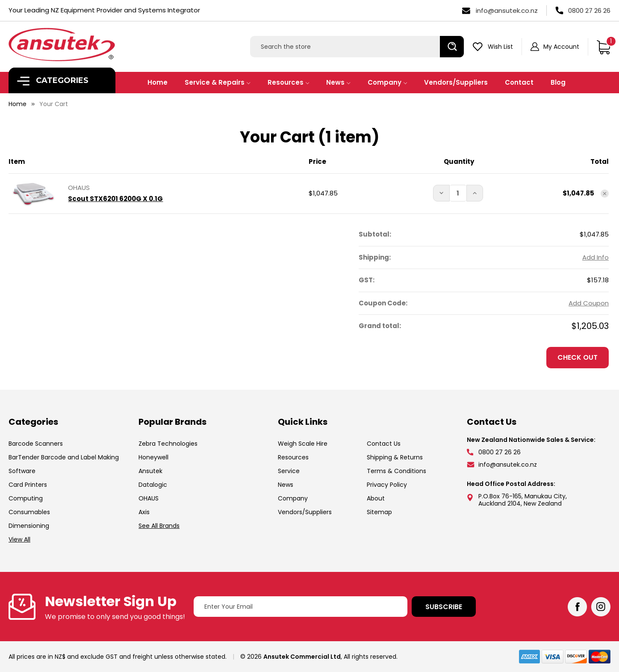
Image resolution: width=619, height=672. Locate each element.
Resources (289, 82)
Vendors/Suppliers (456, 82)
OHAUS (149, 498)
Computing (26, 498)
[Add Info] (595, 258)
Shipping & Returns (395, 457)
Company (388, 82)
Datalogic (153, 485)
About (376, 498)
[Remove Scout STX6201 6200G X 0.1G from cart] (605, 194)
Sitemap (379, 512)
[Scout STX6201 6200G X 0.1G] (458, 193)
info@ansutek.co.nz (507, 10)
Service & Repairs (218, 82)
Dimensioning (29, 526)
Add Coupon (589, 303)
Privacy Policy (387, 485)
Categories (53, 81)
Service (289, 471)
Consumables (29, 512)
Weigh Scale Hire (303, 444)
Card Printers (28, 485)
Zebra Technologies (168, 444)
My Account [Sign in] (561, 47)
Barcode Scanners (36, 444)
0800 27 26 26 (589, 10)
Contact (519, 82)
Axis (144, 512)
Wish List (500, 47)
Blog (558, 82)
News (338, 82)
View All (19, 539)
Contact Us (384, 444)
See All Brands (159, 526)
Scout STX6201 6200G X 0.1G (115, 199)
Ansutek (150, 471)
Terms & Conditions (396, 471)
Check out (578, 357)
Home (158, 82)
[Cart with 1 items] (603, 46)
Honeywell (153, 457)
